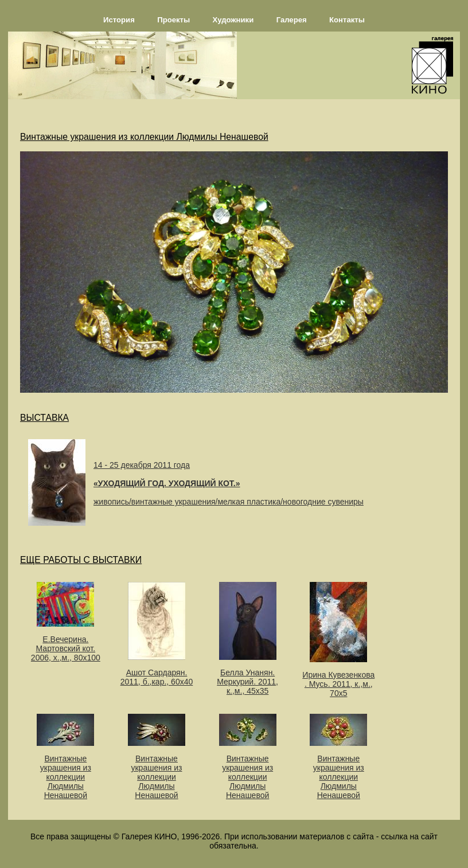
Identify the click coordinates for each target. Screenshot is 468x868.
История (119, 20)
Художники (233, 20)
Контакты (347, 20)
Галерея (292, 20)
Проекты (173, 20)
